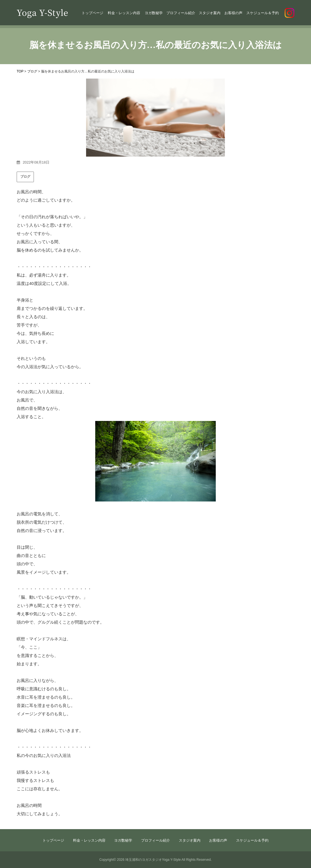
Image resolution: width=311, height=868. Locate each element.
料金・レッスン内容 (124, 13)
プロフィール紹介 (181, 13)
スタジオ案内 (210, 13)
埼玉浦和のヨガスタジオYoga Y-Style (153, 860)
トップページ (92, 13)
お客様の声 (233, 13)
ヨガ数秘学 (154, 13)
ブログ (25, 177)
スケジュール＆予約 (263, 13)
